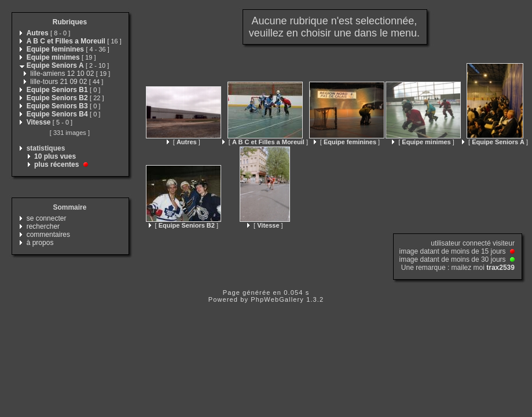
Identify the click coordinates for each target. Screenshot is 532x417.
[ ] (184, 142)
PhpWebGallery (277, 299)
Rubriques (70, 22)
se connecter (47, 218)
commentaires (48, 235)
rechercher (43, 226)
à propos (40, 243)
